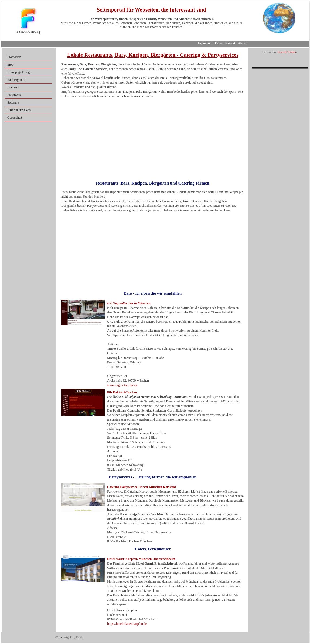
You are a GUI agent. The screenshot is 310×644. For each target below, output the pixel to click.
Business (13, 87)
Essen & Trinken (287, 52)
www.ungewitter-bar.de (122, 385)
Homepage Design (19, 72)
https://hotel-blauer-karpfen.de (127, 624)
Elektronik (14, 95)
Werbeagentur (16, 80)
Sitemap (242, 43)
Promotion (14, 57)
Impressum (205, 43)
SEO (10, 65)
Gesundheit (15, 118)
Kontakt (230, 43)
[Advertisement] (153, 138)
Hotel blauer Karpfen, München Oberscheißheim (141, 559)
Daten (219, 43)
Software (13, 102)
